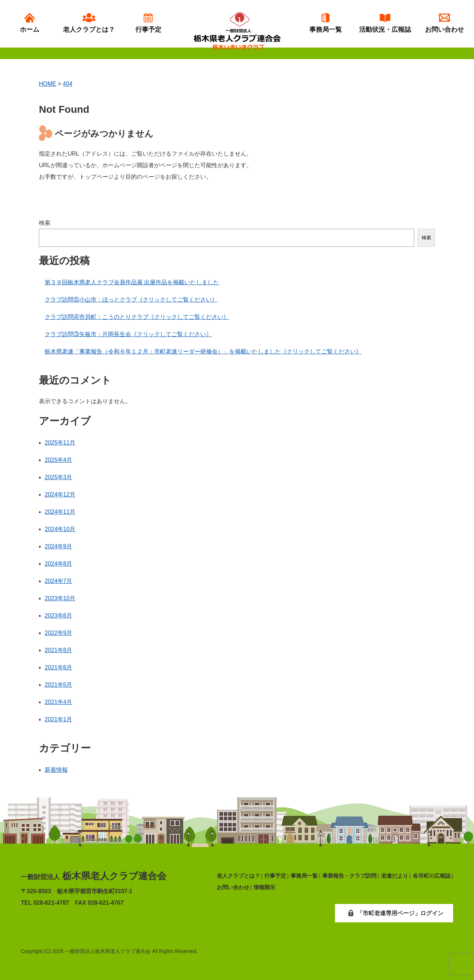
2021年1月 (59, 719)
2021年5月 (59, 685)
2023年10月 (60, 598)
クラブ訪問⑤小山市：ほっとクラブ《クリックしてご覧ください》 (131, 300)
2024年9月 (59, 546)
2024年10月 (60, 529)
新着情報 (56, 770)
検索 (45, 223)
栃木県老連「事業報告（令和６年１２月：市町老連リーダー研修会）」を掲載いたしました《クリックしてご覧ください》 (203, 351)
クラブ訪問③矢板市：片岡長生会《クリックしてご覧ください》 (128, 334)
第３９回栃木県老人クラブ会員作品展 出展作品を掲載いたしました (132, 282)
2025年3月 (59, 477)
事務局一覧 (326, 23)
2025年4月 (59, 460)
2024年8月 (59, 564)
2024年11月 (60, 512)
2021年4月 (59, 702)
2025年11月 (60, 443)
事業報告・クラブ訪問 (349, 876)
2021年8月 (59, 650)
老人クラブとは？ (89, 23)
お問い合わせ (444, 23)
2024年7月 (59, 581)
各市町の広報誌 (432, 876)
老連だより (395, 876)
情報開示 (264, 887)
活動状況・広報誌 (385, 23)
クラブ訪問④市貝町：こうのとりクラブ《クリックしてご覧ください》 (137, 317)
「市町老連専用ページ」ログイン (394, 913)
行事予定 (148, 23)
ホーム (30, 23)
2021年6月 (59, 667)
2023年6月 (59, 616)
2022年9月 (59, 633)
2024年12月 (60, 495)
